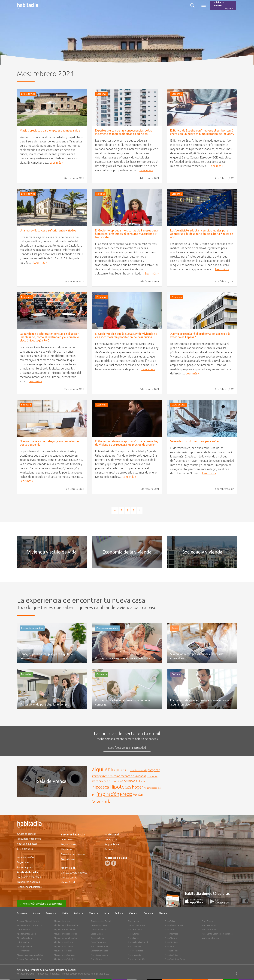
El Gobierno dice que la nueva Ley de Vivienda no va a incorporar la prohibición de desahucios (126, 335)
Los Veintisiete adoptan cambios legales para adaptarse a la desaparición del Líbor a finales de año (202, 234)
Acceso (109, 849)
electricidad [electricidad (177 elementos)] (128, 781)
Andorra (119, 913)
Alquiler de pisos (62, 921)
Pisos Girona (96, 959)
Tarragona (51, 913)
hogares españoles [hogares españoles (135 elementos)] (153, 788)
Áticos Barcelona (25, 938)
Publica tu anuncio (223, 6)
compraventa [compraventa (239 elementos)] (102, 776)
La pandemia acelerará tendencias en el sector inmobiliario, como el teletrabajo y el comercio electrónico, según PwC (49, 337)
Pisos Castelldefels (99, 947)
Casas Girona (97, 934)
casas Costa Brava (99, 925)
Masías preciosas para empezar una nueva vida (50, 130)
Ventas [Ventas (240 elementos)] (138, 795)
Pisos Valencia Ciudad (138, 942)
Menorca (94, 913)
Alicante (163, 913)
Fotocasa (43, 974)
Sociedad (26, 405)
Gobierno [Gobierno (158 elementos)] (141, 781)
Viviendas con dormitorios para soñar (195, 441)
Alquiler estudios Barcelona (67, 925)
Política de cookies (66, 970)
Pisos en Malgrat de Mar (28, 921)
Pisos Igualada (134, 955)
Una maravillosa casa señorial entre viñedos (48, 230)
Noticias (101, 194)
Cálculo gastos (69, 878)
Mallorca (79, 913)
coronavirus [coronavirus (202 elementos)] (100, 781)
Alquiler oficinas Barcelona (66, 934)
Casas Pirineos (23, 930)
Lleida (65, 913)
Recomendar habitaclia (29, 887)
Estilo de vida (28, 94)
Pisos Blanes (134, 934)
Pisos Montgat (172, 942)
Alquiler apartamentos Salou (30, 955)
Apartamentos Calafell (101, 921)
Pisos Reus (170, 930)
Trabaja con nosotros (28, 882)
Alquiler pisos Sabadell (64, 959)
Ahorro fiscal (68, 883)
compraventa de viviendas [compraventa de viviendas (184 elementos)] (130, 776)
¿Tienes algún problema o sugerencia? (41, 904)
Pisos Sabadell (171, 951)
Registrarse (23, 862)
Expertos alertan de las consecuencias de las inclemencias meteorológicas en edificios (124, 132)
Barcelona (22, 913)
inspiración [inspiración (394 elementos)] (108, 794)
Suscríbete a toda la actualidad (127, 748)
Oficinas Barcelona (136, 925)
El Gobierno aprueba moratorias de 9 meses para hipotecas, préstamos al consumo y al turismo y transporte (126, 234)
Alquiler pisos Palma (63, 951)
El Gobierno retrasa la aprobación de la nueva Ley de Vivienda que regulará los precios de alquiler (127, 443)
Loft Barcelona (24, 942)
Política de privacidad (43, 970)
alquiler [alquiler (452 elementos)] (101, 769)
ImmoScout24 (70, 974)
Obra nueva (67, 839)
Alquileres (66, 849)
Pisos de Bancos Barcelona (29, 959)
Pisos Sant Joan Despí (175, 959)
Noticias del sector (27, 844)
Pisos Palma (170, 921)
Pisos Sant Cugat (173, 955)
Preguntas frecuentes (29, 839)
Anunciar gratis (25, 867)
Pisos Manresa (171, 934)
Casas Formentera (99, 930)
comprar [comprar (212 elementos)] (154, 770)
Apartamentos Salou (26, 934)
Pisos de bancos (70, 859)
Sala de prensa (25, 849)
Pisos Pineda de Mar (174, 925)
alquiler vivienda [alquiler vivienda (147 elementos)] (139, 770)
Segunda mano (69, 844)
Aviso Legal (23, 970)
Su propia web (113, 844)
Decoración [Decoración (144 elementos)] (115, 781)
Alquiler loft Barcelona (64, 930)
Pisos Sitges (207, 921)
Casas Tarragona (98, 942)
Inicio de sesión (25, 857)
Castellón (148, 913)
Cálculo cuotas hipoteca (74, 873)
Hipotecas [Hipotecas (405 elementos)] (120, 787)
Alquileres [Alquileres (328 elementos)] (120, 770)
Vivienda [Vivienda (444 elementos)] (102, 801)
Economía (102, 94)
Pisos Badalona (135, 930)
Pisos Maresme (24, 951)
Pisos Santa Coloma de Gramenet (217, 934)
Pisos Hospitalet (135, 951)
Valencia (133, 913)
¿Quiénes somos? (26, 834)
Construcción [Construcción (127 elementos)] (152, 776)
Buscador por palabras (73, 854)
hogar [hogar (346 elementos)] (138, 787)
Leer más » (56, 163)
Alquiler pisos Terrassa (64, 955)
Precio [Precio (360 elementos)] (126, 794)
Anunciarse (111, 839)
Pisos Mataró (171, 938)
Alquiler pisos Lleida (63, 947)
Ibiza (106, 913)
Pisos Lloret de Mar (137, 959)
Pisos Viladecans (209, 930)
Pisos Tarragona (209, 925)
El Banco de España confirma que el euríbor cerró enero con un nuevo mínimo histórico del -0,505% (202, 132)
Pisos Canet (133, 938)
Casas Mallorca (98, 938)
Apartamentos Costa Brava (29, 925)
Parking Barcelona (25, 947)
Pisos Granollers (135, 947)
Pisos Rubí (170, 947)
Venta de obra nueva (212, 938)
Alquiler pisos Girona (64, 942)
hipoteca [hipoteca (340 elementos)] (101, 787)
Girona (37, 913)
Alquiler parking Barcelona (66, 938)
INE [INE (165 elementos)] (94, 795)
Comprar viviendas (99, 951)
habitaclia (55, 974)
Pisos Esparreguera (100, 955)
